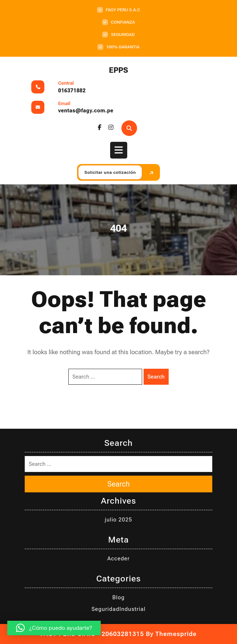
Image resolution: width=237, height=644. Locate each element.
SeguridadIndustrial (119, 609)
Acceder (118, 559)
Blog (118, 597)
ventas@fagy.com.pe (86, 111)
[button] (54, 628)
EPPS (119, 70)
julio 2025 (118, 520)
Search (156, 377)
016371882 (72, 91)
